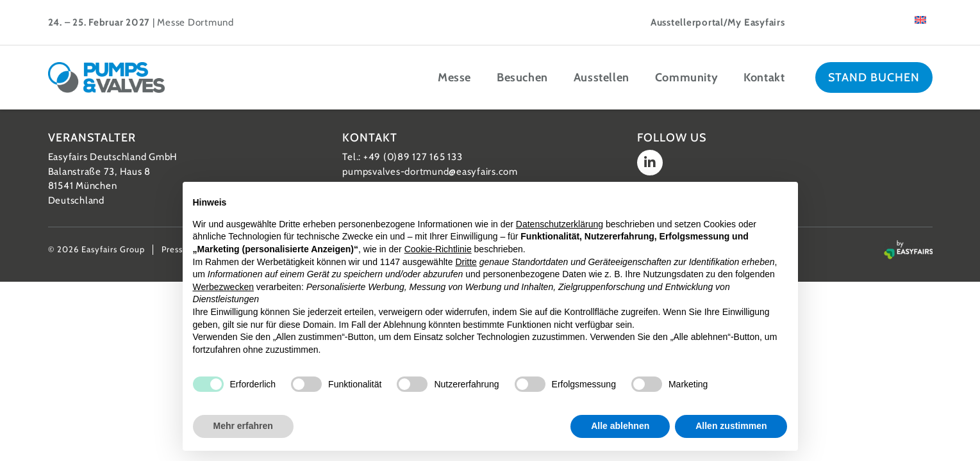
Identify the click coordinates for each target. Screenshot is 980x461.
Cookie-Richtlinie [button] (438, 249)
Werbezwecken (223, 287)
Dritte (466, 262)
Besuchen (522, 77)
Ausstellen (602, 77)
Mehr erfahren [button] (243, 426)
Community (686, 77)
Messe (454, 77)
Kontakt (764, 77)
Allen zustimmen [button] (731, 426)
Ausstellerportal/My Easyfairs (718, 22)
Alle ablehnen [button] (620, 426)
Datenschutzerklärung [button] (560, 224)
